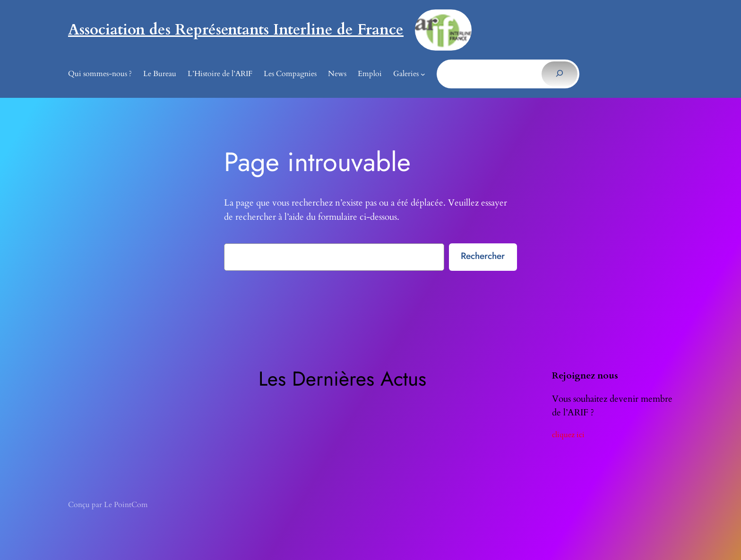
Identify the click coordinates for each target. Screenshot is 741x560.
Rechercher (483, 256)
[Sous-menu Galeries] (423, 74)
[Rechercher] (559, 74)
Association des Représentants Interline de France (236, 30)
